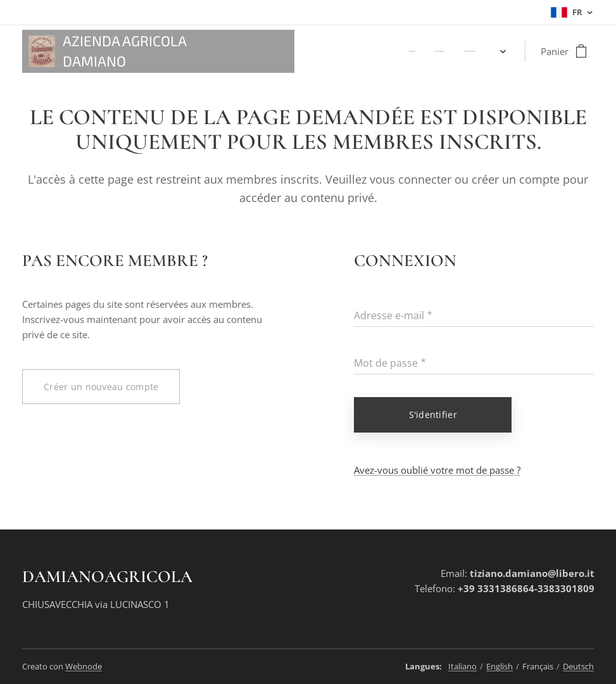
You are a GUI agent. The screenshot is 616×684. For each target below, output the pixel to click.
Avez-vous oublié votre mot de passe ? (437, 470)
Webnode (84, 666)
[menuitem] (364, 51)
